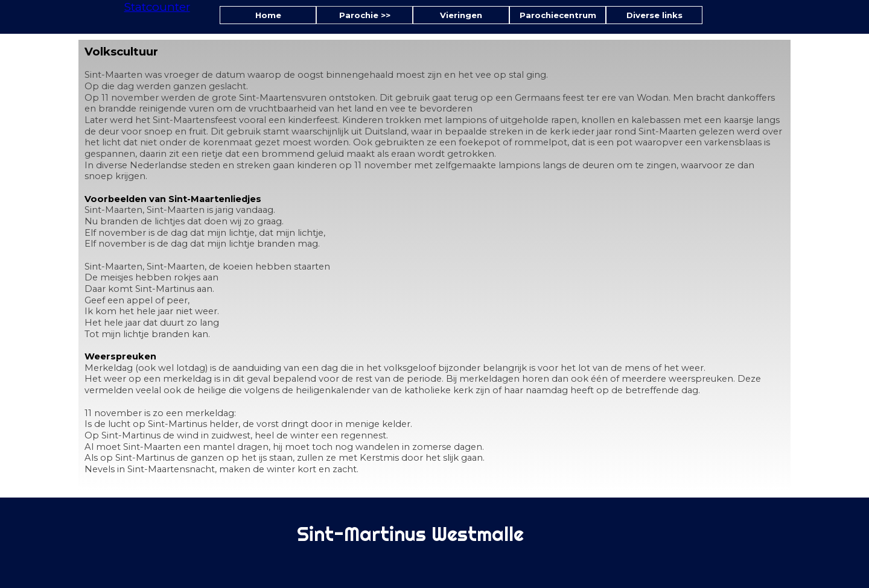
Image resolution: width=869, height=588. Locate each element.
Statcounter (157, 7)
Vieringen (461, 15)
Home (268, 15)
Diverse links (654, 15)
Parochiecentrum (558, 15)
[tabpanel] (434, 266)
